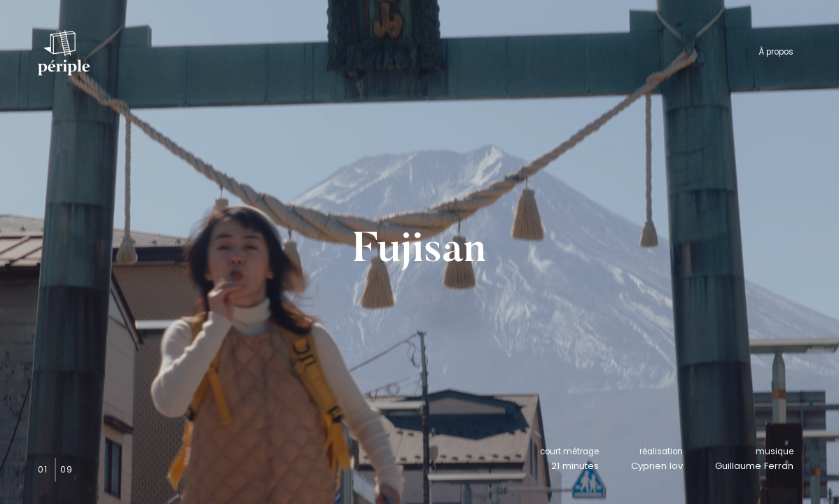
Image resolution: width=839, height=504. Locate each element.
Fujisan (419, 252)
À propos (776, 52)
